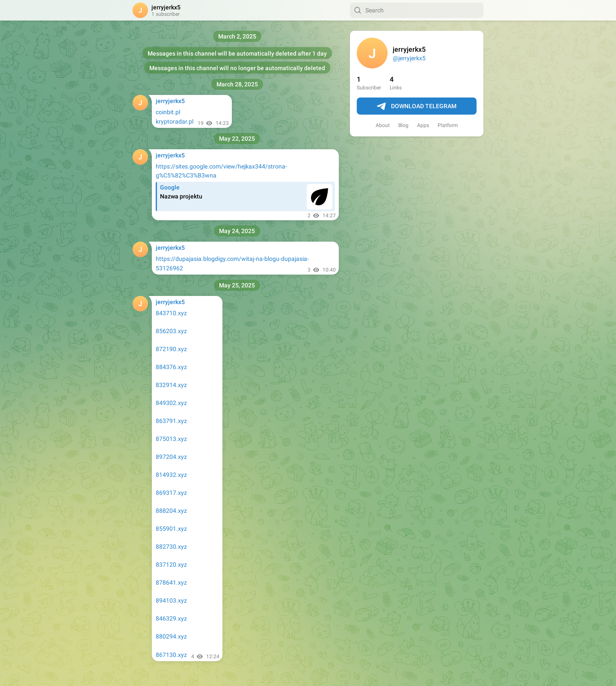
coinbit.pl (168, 112)
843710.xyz (171, 313)
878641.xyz (171, 583)
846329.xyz (171, 618)
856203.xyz (171, 331)
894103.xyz (171, 600)
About (383, 125)
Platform (448, 125)
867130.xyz (171, 655)
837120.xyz (171, 565)
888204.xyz (171, 511)
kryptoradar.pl (175, 121)
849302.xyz (171, 403)
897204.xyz (171, 457)
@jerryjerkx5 (409, 58)
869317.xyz (171, 493)
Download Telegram (417, 106)
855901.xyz (171, 529)
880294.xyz (171, 636)
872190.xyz (171, 349)
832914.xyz (171, 385)
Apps (423, 125)
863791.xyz (171, 421)
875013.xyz (171, 439)
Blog (403, 125)
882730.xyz (171, 547)
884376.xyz (171, 367)
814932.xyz (171, 475)
